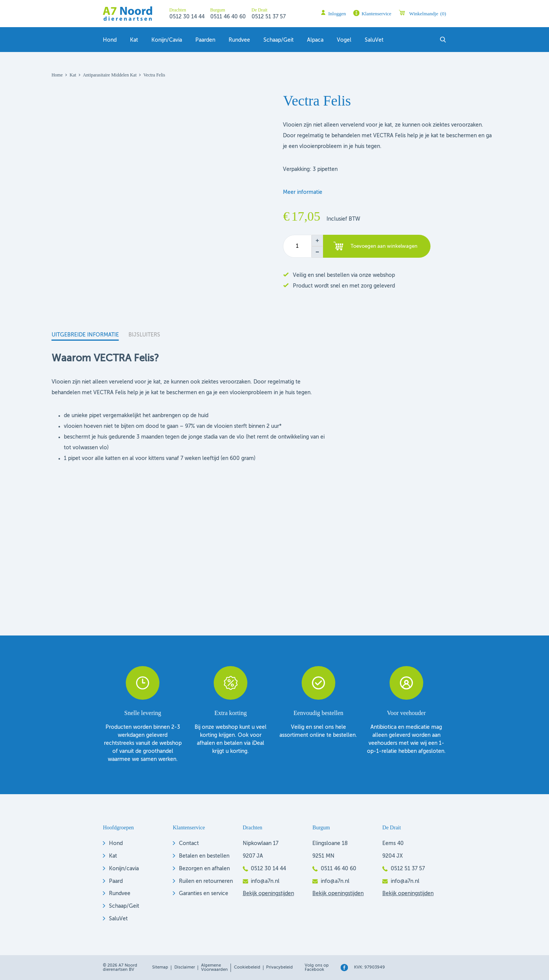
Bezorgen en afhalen (204, 869)
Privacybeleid (279, 967)
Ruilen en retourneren (206, 881)
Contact (189, 843)
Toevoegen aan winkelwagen (384, 246)
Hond (110, 40)
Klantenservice (377, 14)
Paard (116, 881)
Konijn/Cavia (167, 40)
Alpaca (315, 40)
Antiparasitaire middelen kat (110, 75)
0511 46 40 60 (228, 17)
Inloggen (337, 14)
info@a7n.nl (265, 881)
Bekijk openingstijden (268, 894)
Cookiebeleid (247, 967)
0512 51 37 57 (269, 17)
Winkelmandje (428, 14)
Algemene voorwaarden (214, 968)
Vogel (344, 40)
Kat (134, 40)
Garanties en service (204, 894)
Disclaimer (185, 967)
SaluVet (374, 40)
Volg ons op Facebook (317, 968)
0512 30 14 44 (187, 17)
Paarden (205, 40)
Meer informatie (303, 192)
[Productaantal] (297, 246)
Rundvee (239, 40)
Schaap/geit (279, 40)
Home (57, 75)
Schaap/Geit (124, 906)
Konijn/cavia (124, 869)
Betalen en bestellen (204, 856)
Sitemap (160, 967)
